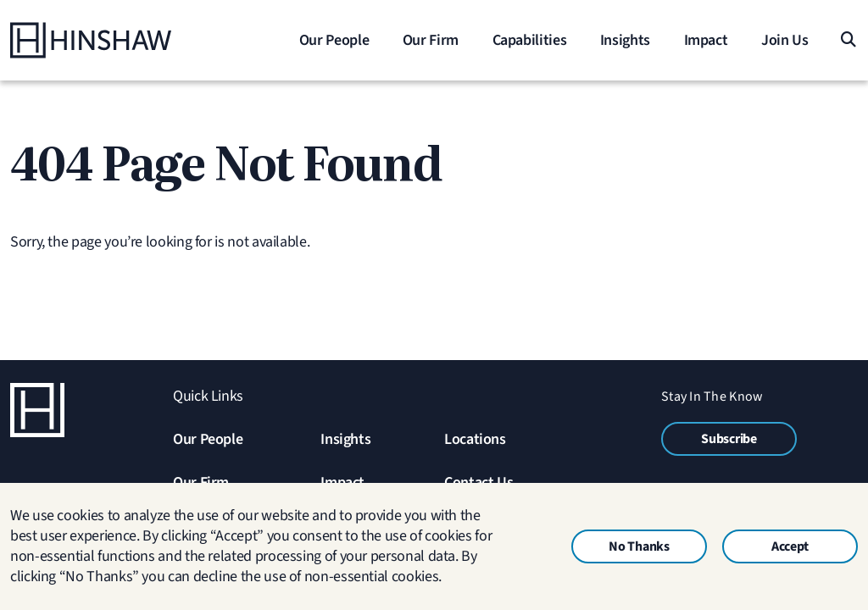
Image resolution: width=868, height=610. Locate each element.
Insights (345, 439)
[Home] (116, 40)
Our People (208, 439)
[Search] (847, 40)
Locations (475, 439)
